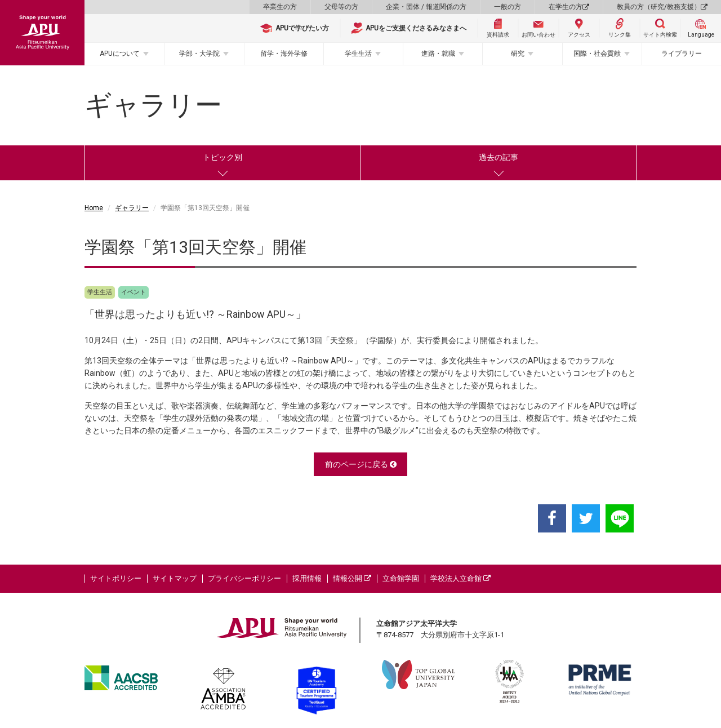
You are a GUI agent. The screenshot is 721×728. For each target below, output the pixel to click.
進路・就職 (438, 54)
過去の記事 (499, 157)
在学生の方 (569, 7)
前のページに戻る (361, 464)
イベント (133, 292)
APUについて (120, 54)
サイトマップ (175, 578)
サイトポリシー (116, 578)
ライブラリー (682, 54)
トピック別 (222, 157)
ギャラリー (132, 208)
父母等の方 (341, 7)
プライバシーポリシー (244, 578)
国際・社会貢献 (597, 54)
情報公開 (352, 578)
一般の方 (508, 7)
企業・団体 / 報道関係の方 (426, 7)
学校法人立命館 (460, 578)
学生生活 (358, 54)
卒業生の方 (280, 7)
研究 (518, 54)
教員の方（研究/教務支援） (662, 7)
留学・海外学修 (284, 54)
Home (94, 208)
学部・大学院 (199, 54)
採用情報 (307, 578)
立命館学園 (401, 578)
